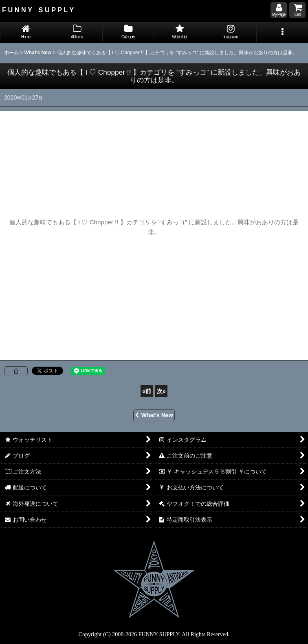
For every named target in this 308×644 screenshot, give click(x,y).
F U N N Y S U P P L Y (38, 10)
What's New (154, 415)
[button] (282, 32)
